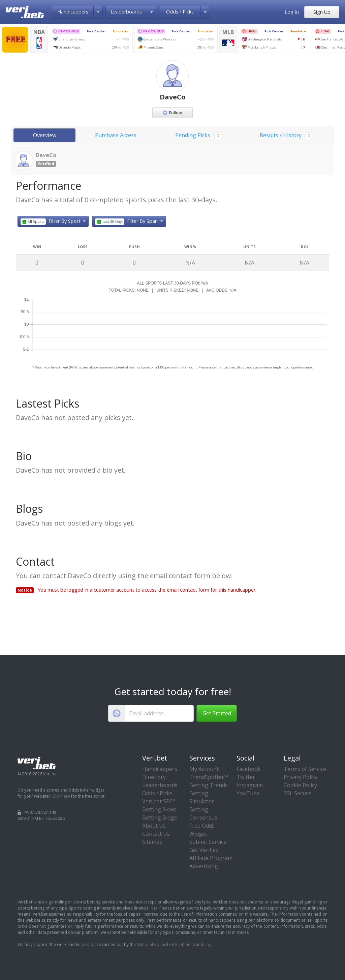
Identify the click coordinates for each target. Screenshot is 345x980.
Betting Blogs (160, 818)
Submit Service (208, 842)
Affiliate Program (211, 858)
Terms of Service (305, 769)
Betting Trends (209, 785)
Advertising (204, 866)
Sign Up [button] (322, 12)
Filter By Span (127, 221)
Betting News (159, 809)
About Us (154, 826)
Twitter (246, 777)
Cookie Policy (300, 785)
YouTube (248, 793)
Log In (292, 12)
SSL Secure (297, 793)
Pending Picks (198, 135)
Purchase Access (116, 135)
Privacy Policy (301, 777)
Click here (61, 796)
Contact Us (156, 834)
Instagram (250, 785)
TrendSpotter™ (209, 777)
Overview (45, 135)
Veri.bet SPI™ (159, 801)
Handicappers (73, 12)
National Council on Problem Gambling (174, 944)
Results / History (286, 135)
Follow (172, 113)
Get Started (217, 713)
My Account (204, 769)
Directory (154, 777)
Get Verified (204, 850)
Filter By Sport (51, 221)
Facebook (249, 769)
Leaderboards (126, 12)
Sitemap (152, 842)
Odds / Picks (180, 12)
